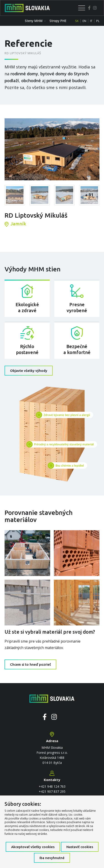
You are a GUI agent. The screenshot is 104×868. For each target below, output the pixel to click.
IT (91, 21)
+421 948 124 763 (52, 786)
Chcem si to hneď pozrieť (30, 664)
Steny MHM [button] (35, 21)
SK (77, 21)
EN (84, 21)
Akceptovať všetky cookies (33, 847)
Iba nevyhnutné (52, 858)
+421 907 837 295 (52, 791)
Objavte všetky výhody (29, 371)
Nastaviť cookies (80, 847)
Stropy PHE (58, 21)
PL (98, 21)
